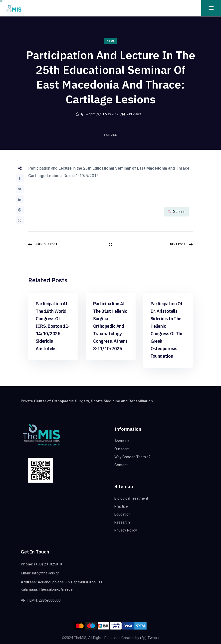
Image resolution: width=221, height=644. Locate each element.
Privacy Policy (126, 530)
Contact (121, 465)
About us (122, 441)
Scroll (110, 142)
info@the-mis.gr (46, 573)
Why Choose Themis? (132, 457)
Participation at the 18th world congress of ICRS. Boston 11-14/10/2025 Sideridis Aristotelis (53, 326)
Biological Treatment (131, 498)
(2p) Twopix (150, 638)
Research (122, 522)
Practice (121, 506)
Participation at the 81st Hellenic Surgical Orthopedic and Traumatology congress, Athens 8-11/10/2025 (110, 326)
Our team (122, 449)
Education (122, 514)
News (110, 41)
